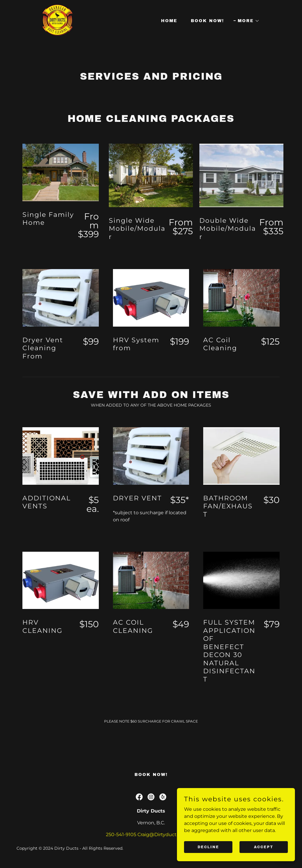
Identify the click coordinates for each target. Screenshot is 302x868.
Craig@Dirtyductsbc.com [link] (167, 835)
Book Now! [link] (207, 21)
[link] (58, 20)
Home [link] (169, 21)
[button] (247, 21)
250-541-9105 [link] (121, 835)
